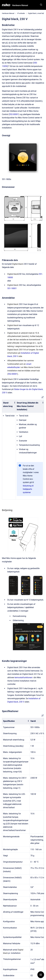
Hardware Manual (20, 5)
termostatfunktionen (23, 677)
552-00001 (14, 114)
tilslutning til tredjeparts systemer (28, 489)
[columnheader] (9, 406)
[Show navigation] (41, 975)
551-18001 (12, 288)
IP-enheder (21, 13)
